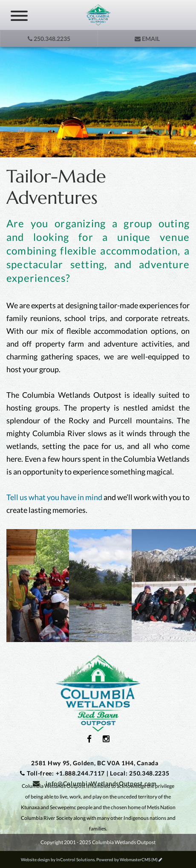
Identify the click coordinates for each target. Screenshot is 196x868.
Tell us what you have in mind (54, 497)
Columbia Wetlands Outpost (98, 693)
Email (147, 39)
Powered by (127, 859)
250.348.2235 (49, 39)
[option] (98, 102)
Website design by (58, 859)
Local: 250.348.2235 (140, 773)
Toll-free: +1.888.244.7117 (66, 773)
